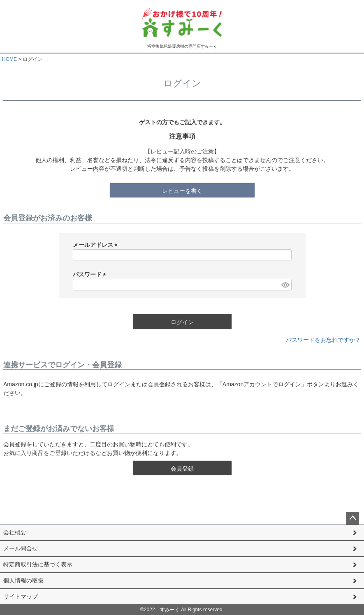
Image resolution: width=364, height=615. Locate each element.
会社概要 (15, 532)
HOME (9, 59)
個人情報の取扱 (23, 580)
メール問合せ (21, 548)
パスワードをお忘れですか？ (323, 340)
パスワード (91, 274)
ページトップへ (352, 518)
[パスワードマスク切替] (285, 285)
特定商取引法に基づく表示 (38, 564)
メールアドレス (97, 245)
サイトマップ (21, 596)
